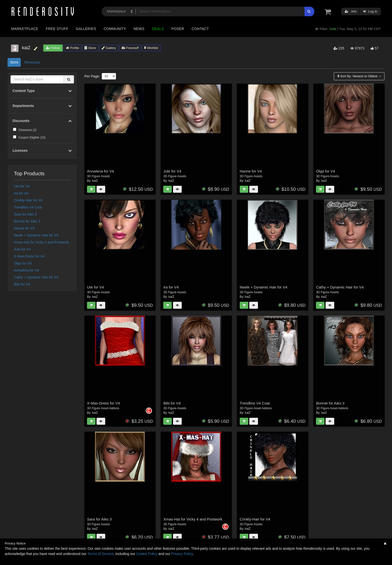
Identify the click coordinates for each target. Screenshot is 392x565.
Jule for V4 (22, 249)
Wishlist (151, 48)
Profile (72, 48)
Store (90, 48)
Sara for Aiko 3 (25, 214)
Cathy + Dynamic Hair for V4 (36, 277)
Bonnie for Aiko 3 (27, 221)
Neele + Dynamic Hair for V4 (36, 235)
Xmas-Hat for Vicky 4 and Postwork (41, 242)
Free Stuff (57, 29)
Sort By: (358, 76)
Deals (158, 29)
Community (115, 29)
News (139, 29)
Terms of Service (100, 554)
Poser (178, 29)
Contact (200, 29)
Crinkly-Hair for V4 (28, 200)
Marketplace (25, 29)
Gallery (109, 48)
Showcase (32, 62)
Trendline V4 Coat (28, 207)
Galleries (86, 29)
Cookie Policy (147, 554)
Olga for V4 (23, 263)
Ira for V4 (21, 193)
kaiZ (95, 181)
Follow (53, 48)
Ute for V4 (22, 186)
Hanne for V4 (24, 228)
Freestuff (130, 48)
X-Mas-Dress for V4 (29, 256)
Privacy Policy (182, 554)
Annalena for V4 (26, 270)
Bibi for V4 (22, 284)
